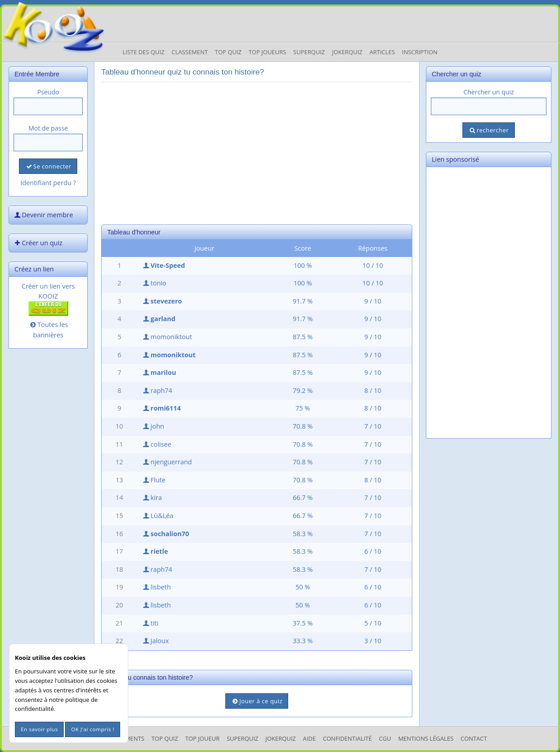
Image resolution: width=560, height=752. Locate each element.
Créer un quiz (37, 243)
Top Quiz (228, 52)
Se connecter (48, 166)
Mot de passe (48, 128)
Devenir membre (43, 215)
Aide (309, 738)
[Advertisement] (257, 152)
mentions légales (426, 738)
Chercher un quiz (489, 92)
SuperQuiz (243, 738)
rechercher (488, 130)
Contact (474, 738)
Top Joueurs (267, 52)
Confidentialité (347, 738)
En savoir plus (39, 729)
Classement (190, 52)
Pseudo (48, 92)
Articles (382, 52)
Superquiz (309, 52)
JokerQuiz (347, 52)
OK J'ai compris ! (93, 729)
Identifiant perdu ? (48, 183)
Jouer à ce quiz (257, 701)
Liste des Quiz (143, 52)
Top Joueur (202, 738)
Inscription (420, 52)
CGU (385, 738)
